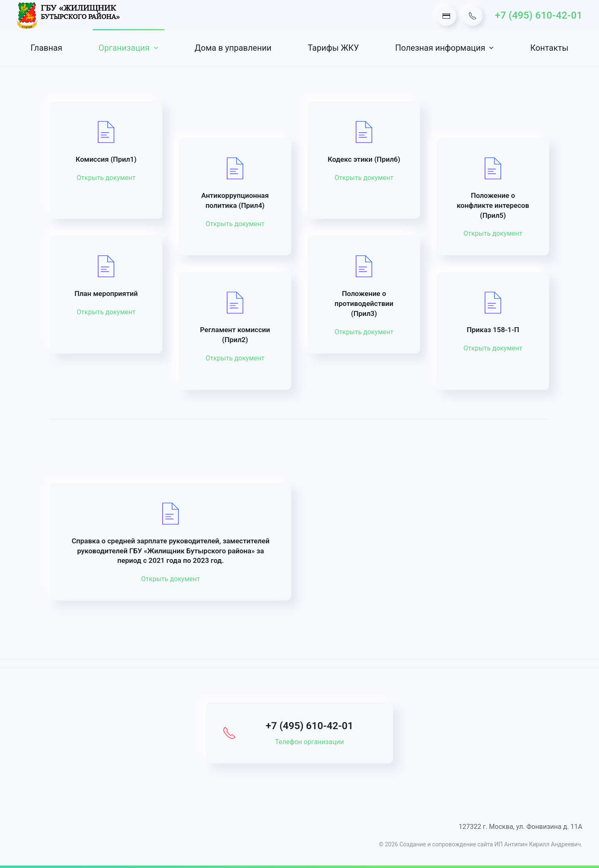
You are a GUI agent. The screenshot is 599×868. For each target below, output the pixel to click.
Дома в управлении (233, 48)
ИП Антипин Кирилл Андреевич (538, 844)
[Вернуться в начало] (69, 16)
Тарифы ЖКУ (333, 48)
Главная (47, 48)
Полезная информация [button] (445, 48)
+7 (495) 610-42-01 (539, 15)
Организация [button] (129, 48)
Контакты (549, 48)
